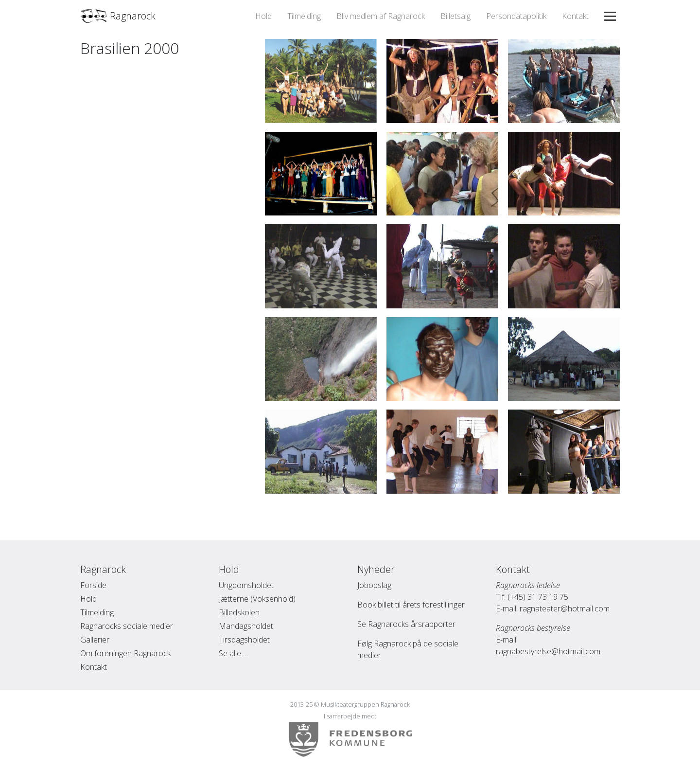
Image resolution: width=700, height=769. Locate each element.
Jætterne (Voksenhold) (257, 599)
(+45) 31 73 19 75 (538, 597)
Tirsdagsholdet (244, 640)
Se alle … (234, 653)
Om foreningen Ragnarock (125, 653)
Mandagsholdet (246, 626)
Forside (93, 585)
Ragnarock (118, 16)
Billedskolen (239, 612)
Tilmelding (304, 16)
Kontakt (575, 16)
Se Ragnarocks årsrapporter (406, 624)
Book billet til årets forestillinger (411, 605)
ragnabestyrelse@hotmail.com (548, 651)
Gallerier (95, 640)
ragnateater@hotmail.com (565, 608)
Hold (263, 16)
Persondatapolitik (516, 16)
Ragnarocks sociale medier (127, 626)
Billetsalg (455, 16)
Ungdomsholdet (246, 585)
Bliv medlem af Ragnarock (381, 16)
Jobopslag (374, 585)
